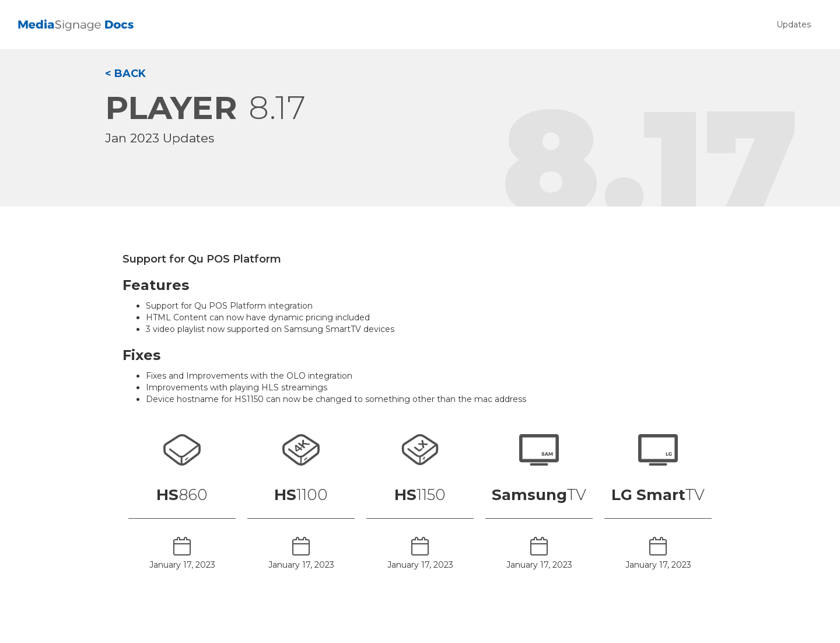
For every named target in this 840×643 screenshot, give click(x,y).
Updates (794, 25)
